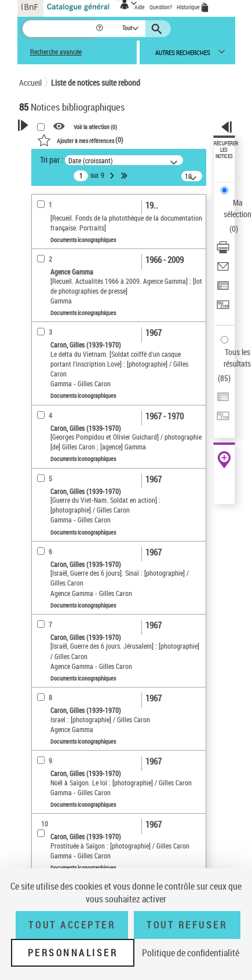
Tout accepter (72, 925)
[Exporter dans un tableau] (223, 289)
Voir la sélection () (95, 127)
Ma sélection (238, 208)
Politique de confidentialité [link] (191, 953)
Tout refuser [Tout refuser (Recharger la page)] (187, 925)
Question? (161, 7)
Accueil (30, 83)
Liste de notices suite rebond (96, 83)
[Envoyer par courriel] (223, 270)
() (80, 140)
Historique (189, 7)
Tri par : (52, 160)
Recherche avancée (56, 52)
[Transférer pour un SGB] (223, 308)
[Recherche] (59, 29)
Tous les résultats (237, 358)
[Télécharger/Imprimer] (223, 251)
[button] (101, 29)
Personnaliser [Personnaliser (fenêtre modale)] (73, 953)
